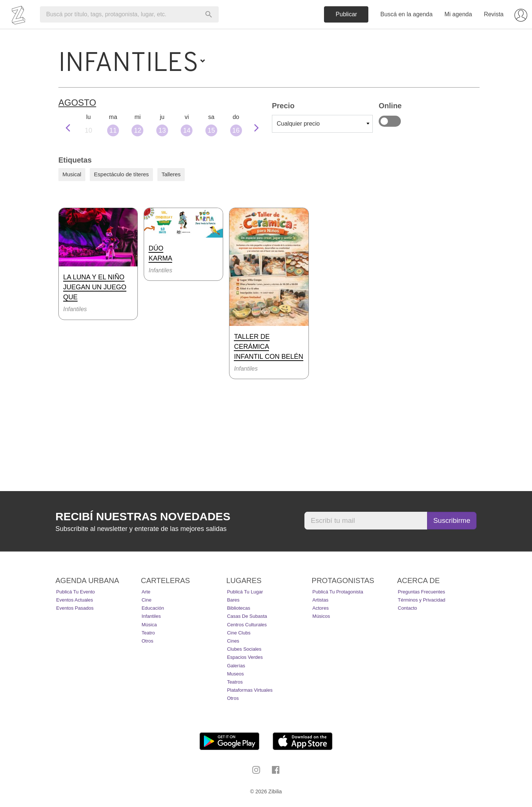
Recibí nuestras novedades (143, 516)
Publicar (347, 14)
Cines (233, 641)
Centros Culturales (247, 625)
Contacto (407, 608)
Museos (235, 674)
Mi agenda (458, 14)
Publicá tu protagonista (338, 592)
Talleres (171, 174)
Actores (321, 608)
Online (390, 121)
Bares (233, 600)
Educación (153, 608)
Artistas (320, 600)
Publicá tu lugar (245, 592)
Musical (72, 174)
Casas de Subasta (247, 616)
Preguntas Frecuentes (422, 592)
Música (149, 625)
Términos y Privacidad (422, 600)
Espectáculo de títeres (121, 174)
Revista (494, 14)
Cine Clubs (239, 633)
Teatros (235, 682)
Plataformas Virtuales (250, 690)
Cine (146, 600)
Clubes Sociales (244, 649)
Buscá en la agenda (406, 14)
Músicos (321, 616)
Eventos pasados (75, 608)
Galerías (236, 666)
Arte (146, 592)
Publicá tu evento (76, 592)
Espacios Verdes (245, 657)
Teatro (148, 633)
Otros (147, 641)
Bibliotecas (238, 608)
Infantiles (151, 616)
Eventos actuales (75, 600)
